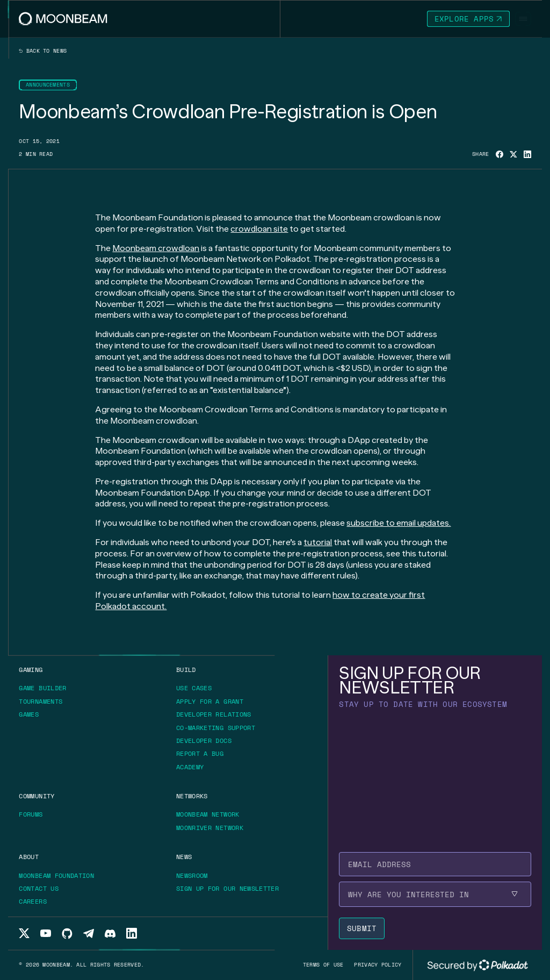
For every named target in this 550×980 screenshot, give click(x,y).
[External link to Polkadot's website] (477, 965)
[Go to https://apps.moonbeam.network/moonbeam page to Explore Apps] (468, 19)
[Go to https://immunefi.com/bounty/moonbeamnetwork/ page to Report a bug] (204, 754)
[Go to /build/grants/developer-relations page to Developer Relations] (214, 714)
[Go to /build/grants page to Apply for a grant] (214, 702)
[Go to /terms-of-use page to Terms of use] (323, 965)
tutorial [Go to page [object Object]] (318, 542)
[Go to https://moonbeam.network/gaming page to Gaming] (31, 670)
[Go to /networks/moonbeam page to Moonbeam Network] (208, 814)
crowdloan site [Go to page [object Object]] (259, 229)
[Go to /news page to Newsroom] (192, 875)
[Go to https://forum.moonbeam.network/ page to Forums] (34, 814)
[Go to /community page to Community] (37, 796)
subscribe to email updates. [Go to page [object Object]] (399, 523)
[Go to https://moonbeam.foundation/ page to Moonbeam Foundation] (60, 876)
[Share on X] (513, 155)
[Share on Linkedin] (527, 154)
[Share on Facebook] (500, 154)
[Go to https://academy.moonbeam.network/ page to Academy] (194, 767)
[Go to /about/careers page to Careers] (33, 901)
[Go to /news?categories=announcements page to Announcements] (48, 85)
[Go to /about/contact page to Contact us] (39, 888)
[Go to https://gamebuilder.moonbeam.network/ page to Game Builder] (46, 688)
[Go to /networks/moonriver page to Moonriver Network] (210, 828)
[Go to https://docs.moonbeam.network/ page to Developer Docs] (208, 741)
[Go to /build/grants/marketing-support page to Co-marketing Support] (216, 728)
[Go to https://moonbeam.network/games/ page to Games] (32, 714)
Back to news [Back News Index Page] (43, 51)
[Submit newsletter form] (362, 928)
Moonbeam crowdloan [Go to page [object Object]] (156, 248)
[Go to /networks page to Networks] (192, 796)
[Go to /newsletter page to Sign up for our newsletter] (227, 888)
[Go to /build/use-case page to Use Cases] (194, 688)
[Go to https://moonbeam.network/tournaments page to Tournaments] (44, 702)
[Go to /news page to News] (184, 857)
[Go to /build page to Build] (186, 670)
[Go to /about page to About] (29, 857)
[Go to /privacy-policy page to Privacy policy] (378, 965)
